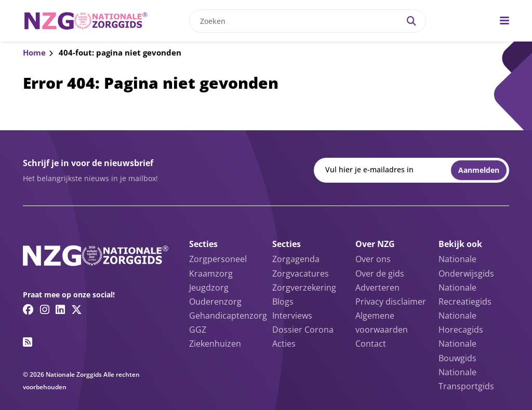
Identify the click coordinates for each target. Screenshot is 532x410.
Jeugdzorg (209, 288)
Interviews (292, 316)
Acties (284, 344)
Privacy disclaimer (391, 302)
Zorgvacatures (301, 274)
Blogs (283, 302)
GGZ (198, 330)
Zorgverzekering (304, 288)
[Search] (411, 21)
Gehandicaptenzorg (228, 316)
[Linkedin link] (60, 309)
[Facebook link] (28, 309)
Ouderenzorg (215, 302)
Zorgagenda (296, 259)
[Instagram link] (45, 309)
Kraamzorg (211, 274)
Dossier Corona (303, 330)
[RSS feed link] (28, 342)
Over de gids (380, 274)
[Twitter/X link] (77, 309)
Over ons (373, 259)
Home (34, 52)
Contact (371, 344)
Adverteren (377, 288)
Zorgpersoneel (218, 259)
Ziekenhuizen (215, 344)
